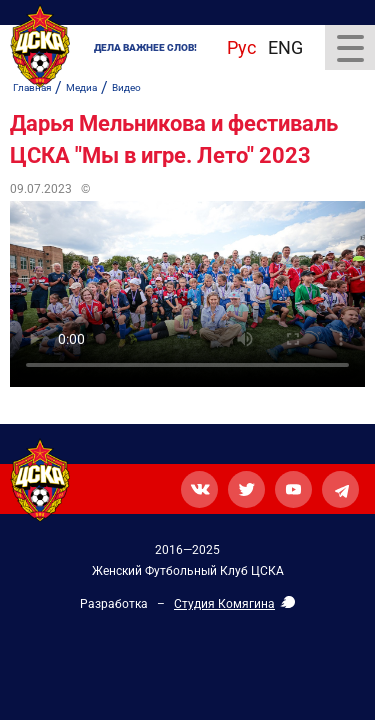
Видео (126, 87)
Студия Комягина (224, 604)
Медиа (81, 87)
